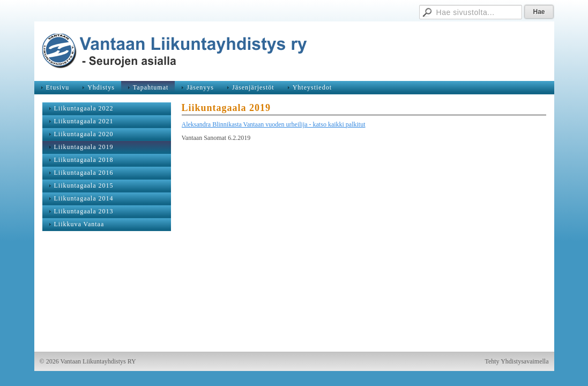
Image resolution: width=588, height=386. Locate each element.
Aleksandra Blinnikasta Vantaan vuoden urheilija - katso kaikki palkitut (274, 124)
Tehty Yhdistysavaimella (516, 361)
